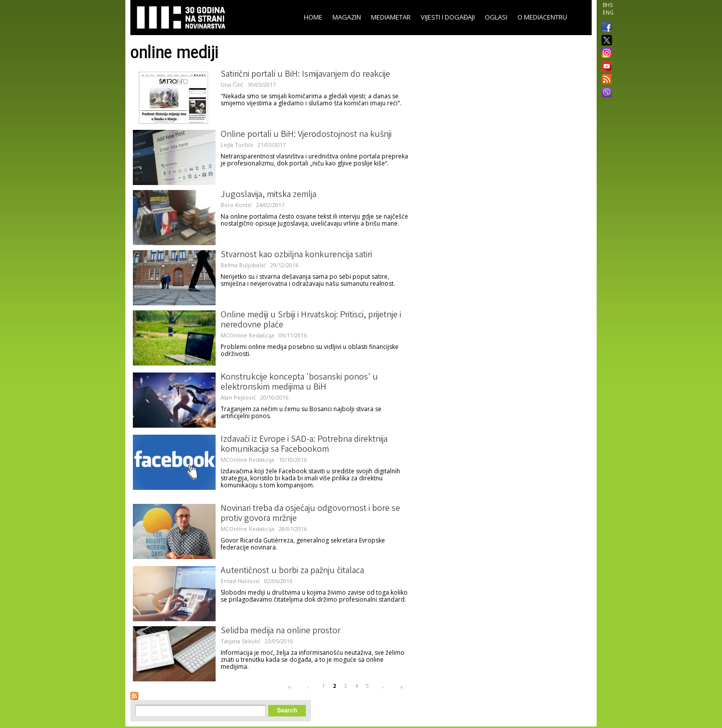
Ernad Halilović (240, 581)
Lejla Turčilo (237, 145)
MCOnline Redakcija (247, 335)
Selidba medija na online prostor (281, 631)
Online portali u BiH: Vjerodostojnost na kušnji (306, 135)
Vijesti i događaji (448, 17)
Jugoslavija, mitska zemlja (268, 195)
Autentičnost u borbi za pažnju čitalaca (292, 571)
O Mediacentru (542, 17)
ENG (608, 13)
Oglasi (496, 17)
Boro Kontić (236, 205)
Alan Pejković (238, 397)
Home (313, 17)
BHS (608, 5)
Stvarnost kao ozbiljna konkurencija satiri (296, 255)
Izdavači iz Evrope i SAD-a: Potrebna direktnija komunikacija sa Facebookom (304, 445)
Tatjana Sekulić (240, 641)
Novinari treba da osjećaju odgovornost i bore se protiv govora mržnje (310, 514)
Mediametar (391, 17)
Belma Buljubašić (243, 265)
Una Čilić (232, 84)
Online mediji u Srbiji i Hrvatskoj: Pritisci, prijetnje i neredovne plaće (311, 320)
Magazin (347, 17)
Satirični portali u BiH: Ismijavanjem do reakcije (305, 75)
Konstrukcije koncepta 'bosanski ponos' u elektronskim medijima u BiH (299, 383)
